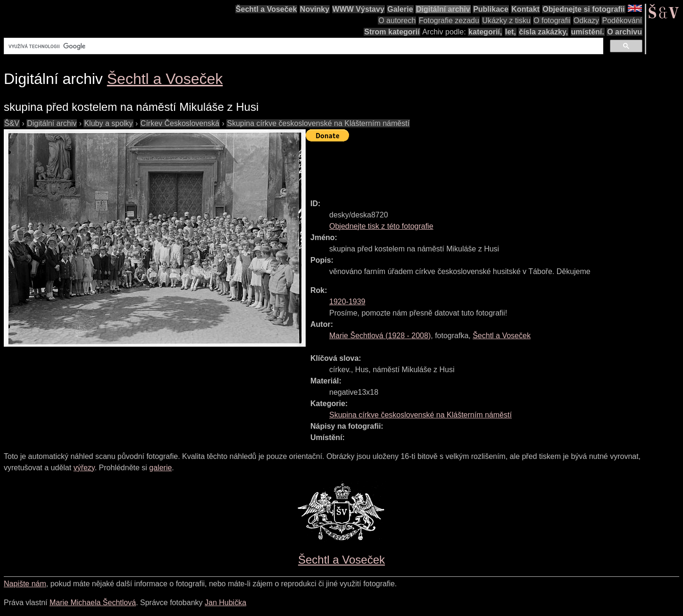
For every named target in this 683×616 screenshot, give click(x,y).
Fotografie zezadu (449, 21)
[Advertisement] (477, 166)
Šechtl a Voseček (267, 9)
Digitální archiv (443, 9)
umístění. (588, 32)
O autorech (397, 21)
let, (511, 32)
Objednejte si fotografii (583, 9)
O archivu (625, 32)
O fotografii (552, 21)
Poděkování (622, 21)
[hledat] (303, 46)
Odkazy (586, 21)
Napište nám (25, 584)
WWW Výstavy (358, 9)
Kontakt (525, 9)
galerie (160, 468)
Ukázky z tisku (506, 21)
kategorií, (485, 32)
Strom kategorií (392, 32)
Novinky (315, 9)
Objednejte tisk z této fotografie (381, 226)
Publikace (491, 9)
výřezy (84, 468)
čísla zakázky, (543, 32)
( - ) (380, 336)
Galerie (400, 9)
